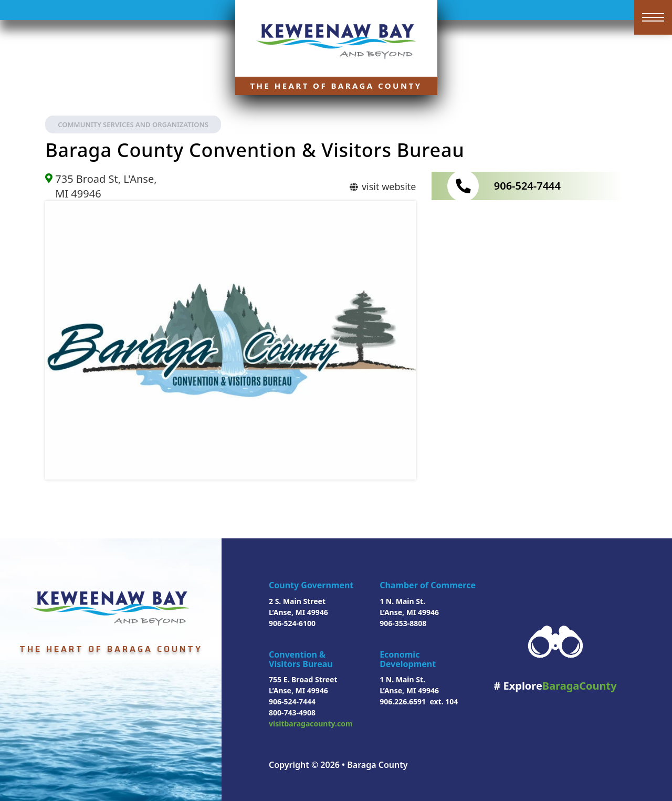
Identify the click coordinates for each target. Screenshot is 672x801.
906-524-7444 (527, 186)
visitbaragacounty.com (311, 724)
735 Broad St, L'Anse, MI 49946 (106, 186)
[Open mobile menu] (653, 17)
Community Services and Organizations (133, 124)
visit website (382, 186)
